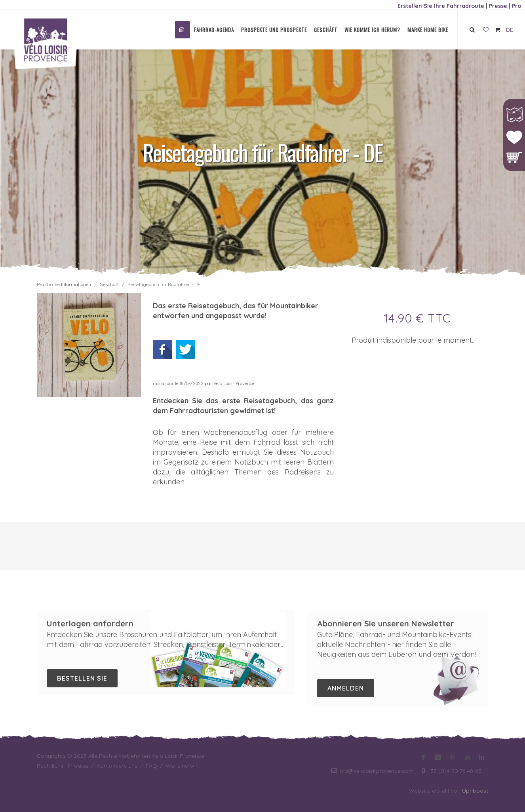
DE (510, 30)
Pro (516, 6)
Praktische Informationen (64, 284)
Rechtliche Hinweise (63, 766)
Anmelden (346, 688)
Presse (498, 6)
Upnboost (475, 791)
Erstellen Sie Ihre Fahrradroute (441, 6)
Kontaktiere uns (117, 766)
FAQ (151, 766)
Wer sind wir (182, 766)
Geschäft (109, 284)
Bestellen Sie (82, 678)
